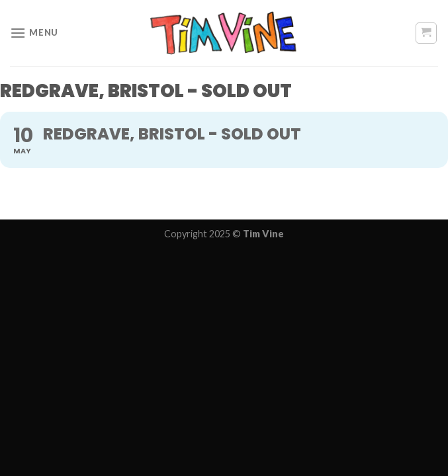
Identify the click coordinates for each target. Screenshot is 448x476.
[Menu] (34, 33)
